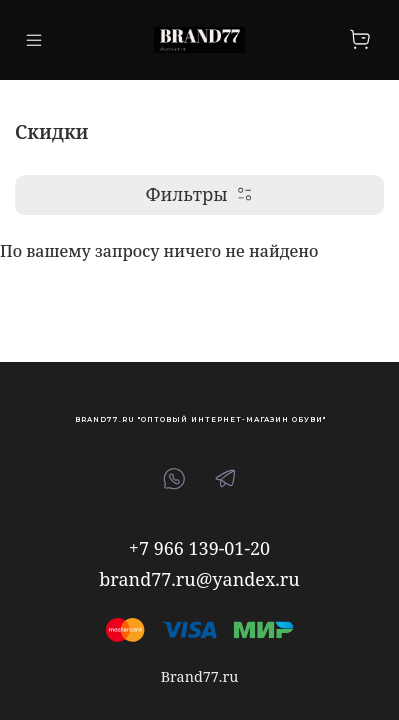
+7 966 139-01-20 (199, 548)
